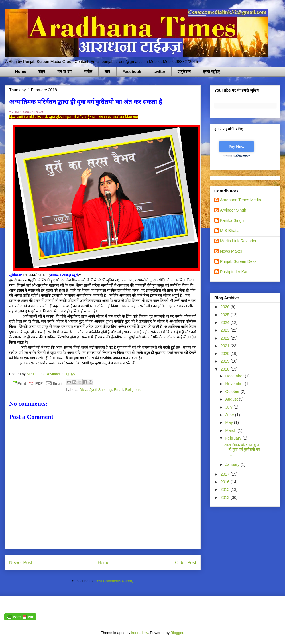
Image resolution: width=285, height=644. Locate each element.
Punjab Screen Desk (238, 261)
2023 (226, 330)
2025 (226, 315)
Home (21, 72)
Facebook (132, 72)
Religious (133, 390)
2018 (226, 369)
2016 (226, 482)
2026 (226, 307)
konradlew (140, 633)
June (230, 415)
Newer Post (21, 563)
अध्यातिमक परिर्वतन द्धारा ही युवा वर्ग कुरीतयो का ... (242, 450)
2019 (226, 361)
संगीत (88, 72)
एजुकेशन (184, 72)
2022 (226, 338)
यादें (107, 72)
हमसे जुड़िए (211, 72)
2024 (226, 322)
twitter (159, 72)
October (233, 391)
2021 (226, 346)
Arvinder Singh (233, 210)
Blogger (177, 633)
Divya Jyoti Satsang (95, 390)
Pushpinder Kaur (235, 272)
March (231, 430)
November (235, 384)
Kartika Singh (232, 220)
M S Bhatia (230, 231)
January (233, 464)
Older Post (186, 563)
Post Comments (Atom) (114, 581)
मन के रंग (64, 72)
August (232, 399)
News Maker (231, 251)
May (229, 422)
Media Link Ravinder (238, 241)
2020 (226, 354)
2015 (226, 489)
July (229, 407)
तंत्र (42, 72)
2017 (226, 474)
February (234, 438)
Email (118, 390)
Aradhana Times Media (241, 200)
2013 (226, 497)
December (235, 376)
